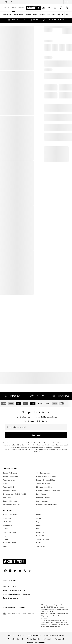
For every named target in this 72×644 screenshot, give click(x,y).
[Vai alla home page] (36, 8)
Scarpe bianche (42, 573)
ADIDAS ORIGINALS (10, 587)
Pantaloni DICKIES (43, 570)
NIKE (38, 601)
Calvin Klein (7, 590)
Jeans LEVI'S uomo (43, 555)
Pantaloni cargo (9, 552)
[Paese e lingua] (66, 2)
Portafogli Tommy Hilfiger (46, 552)
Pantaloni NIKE (8, 559)
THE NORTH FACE (10, 615)
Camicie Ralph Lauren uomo (46, 577)
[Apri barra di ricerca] (66, 15)
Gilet (5, 555)
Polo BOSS (7, 570)
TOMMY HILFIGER (43, 611)
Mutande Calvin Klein (44, 559)
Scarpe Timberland (10, 545)
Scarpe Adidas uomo (11, 548)
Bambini (21, 8)
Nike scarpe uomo (9, 563)
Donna (6, 8)
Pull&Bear (40, 615)
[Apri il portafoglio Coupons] (43, 8)
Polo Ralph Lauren (10, 604)
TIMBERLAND (41, 618)
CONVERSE (40, 604)
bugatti (6, 608)
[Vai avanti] (62, 15)
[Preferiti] (61, 8)
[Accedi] (49, 8)
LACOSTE (40, 597)
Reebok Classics (42, 608)
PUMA (39, 587)
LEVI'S (5, 601)
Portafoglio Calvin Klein (12, 577)
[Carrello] (67, 8)
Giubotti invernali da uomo (46, 548)
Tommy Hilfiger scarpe (11, 573)
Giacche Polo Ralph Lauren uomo (48, 563)
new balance (8, 597)
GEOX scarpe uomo (43, 545)
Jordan (39, 590)
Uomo (13, 8)
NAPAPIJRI (7, 594)
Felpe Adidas (41, 566)
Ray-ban (39, 594)
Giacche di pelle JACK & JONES (14, 566)
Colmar (6, 611)
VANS (5, 618)
